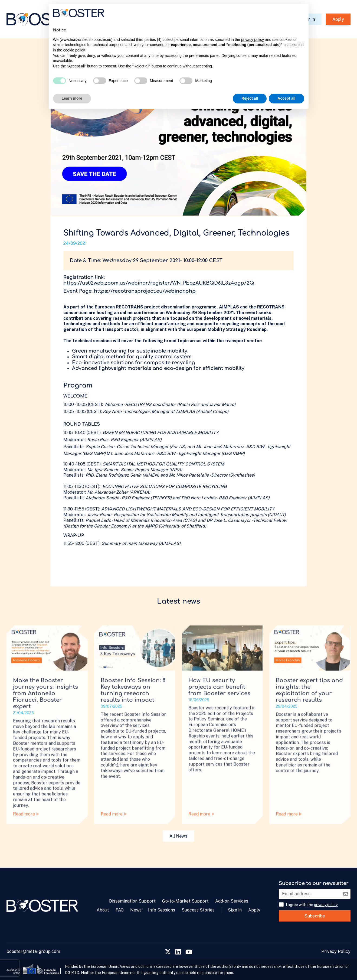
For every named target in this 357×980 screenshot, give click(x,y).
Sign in (235, 910)
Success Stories (198, 910)
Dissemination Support (132, 901)
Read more (26, 824)
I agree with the (312, 905)
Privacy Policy (336, 951)
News (136, 910)
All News (178, 836)
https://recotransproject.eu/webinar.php (145, 291)
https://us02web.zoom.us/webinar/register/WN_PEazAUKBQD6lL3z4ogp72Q (159, 283)
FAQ (120, 910)
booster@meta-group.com (33, 951)
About (103, 910)
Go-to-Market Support (185, 901)
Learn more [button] (72, 98)
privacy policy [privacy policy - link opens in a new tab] (253, 40)
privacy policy (326, 905)
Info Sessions (162, 910)
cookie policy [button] (74, 50)
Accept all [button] (286, 98)
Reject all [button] (250, 98)
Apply (338, 19)
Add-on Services (232, 901)
